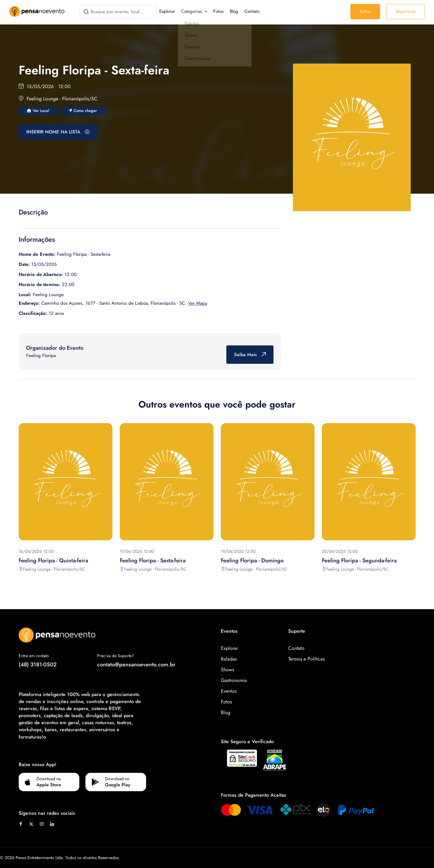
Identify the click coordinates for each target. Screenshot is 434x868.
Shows (227, 670)
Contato (252, 11)
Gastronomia (234, 680)
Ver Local (38, 111)
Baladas (229, 659)
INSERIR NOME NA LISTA (58, 132)
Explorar (167, 11)
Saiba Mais (250, 355)
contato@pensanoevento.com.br (136, 665)
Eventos (229, 691)
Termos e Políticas (306, 659)
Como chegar (83, 111)
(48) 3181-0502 (38, 665)
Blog (234, 11)
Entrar (365, 11)
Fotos (218, 11)
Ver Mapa (198, 303)
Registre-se (406, 11)
